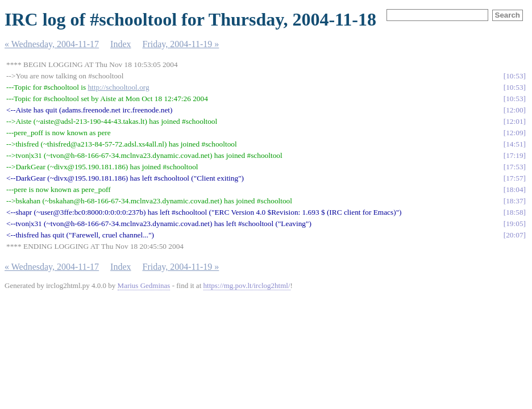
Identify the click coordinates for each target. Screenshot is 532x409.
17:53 (514, 167)
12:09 (514, 133)
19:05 (514, 224)
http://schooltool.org (118, 87)
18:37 (514, 201)
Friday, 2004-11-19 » (181, 44)
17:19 (514, 155)
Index (120, 44)
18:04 (514, 189)
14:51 (514, 144)
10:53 (514, 76)
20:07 (514, 235)
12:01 (514, 121)
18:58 (514, 212)
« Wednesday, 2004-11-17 (52, 44)
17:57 (514, 178)
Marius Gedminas (144, 285)
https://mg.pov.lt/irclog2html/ (247, 285)
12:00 (514, 110)
